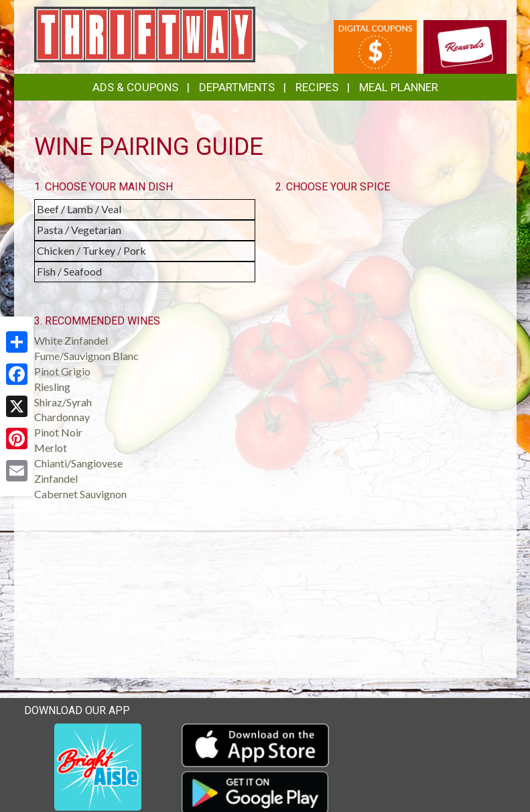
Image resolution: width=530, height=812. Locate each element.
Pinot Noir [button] (58, 432)
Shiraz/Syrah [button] (63, 402)
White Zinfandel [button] (71, 340)
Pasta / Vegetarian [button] (79, 230)
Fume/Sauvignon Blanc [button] (86, 356)
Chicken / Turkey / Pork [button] (91, 250)
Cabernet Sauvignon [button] (80, 494)
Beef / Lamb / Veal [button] (79, 209)
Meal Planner (399, 87)
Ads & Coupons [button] (135, 87)
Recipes (317, 87)
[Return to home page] (145, 33)
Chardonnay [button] (62, 417)
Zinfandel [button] (56, 478)
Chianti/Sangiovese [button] (78, 463)
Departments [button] (237, 87)
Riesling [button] (52, 387)
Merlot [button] (51, 448)
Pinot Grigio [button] (62, 371)
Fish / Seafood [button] (69, 271)
